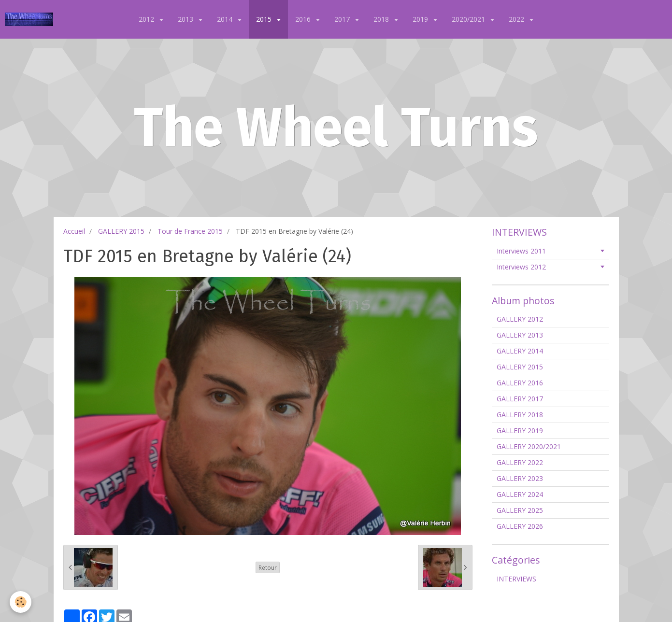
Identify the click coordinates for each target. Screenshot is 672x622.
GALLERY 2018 (520, 415)
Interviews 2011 (521, 251)
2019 (421, 19)
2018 (382, 19)
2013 (186, 19)
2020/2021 (469, 19)
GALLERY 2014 (520, 351)
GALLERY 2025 (520, 510)
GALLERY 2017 (520, 399)
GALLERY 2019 (520, 431)
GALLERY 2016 (520, 383)
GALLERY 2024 (520, 494)
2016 (304, 19)
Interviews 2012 (521, 267)
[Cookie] (21, 602)
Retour (268, 567)
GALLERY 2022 (520, 462)
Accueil (74, 231)
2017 (343, 19)
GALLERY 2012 (520, 319)
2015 (265, 19)
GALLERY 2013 (520, 335)
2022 (517, 19)
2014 (226, 19)
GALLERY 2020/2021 (529, 446)
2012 (147, 19)
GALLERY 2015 (121, 231)
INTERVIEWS (516, 579)
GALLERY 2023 (520, 478)
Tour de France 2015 (190, 231)
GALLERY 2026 (520, 526)
